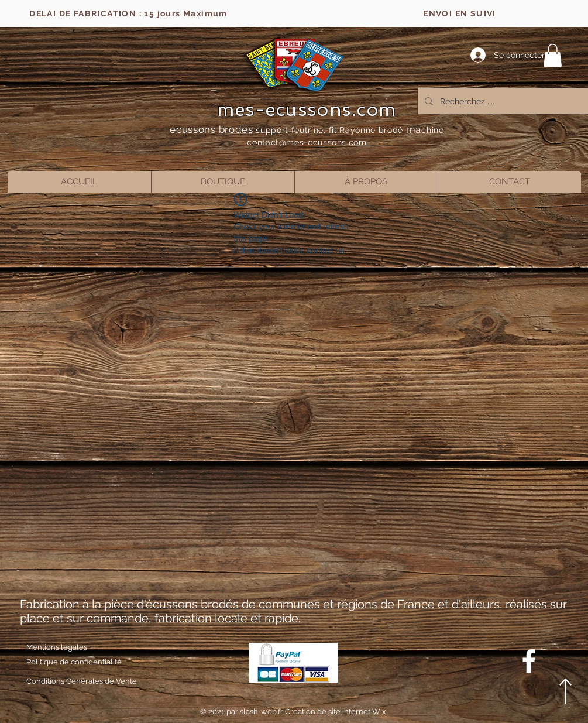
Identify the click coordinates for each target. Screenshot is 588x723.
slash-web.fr (262, 712)
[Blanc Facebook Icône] (529, 661)
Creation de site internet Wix (336, 712)
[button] (553, 55)
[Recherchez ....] (505, 101)
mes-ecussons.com (307, 109)
